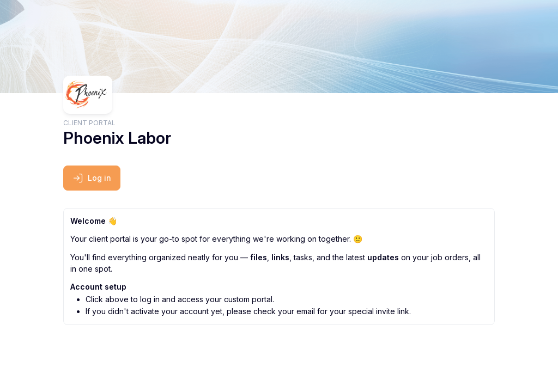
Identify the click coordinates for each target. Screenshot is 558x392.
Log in (92, 178)
